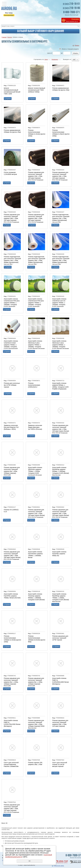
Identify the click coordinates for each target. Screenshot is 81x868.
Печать (77, 45)
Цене (46, 59)
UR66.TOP (62, 861)
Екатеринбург (9, 15)
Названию (55, 59)
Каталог (10, 37)
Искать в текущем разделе (70, 49)
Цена (49, 53)
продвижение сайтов (62, 863)
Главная (4, 37)
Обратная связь (59, 866)
